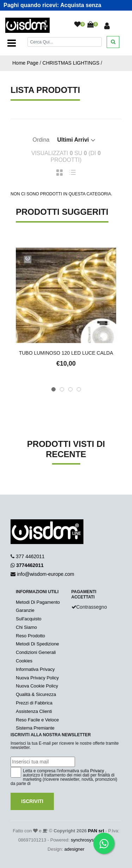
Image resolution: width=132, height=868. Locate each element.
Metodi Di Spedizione (37, 644)
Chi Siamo (26, 627)
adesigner (74, 849)
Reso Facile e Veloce (37, 720)
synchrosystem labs (91, 840)
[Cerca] (65, 42)
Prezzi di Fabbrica (34, 703)
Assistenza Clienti (34, 711)
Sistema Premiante (35, 728)
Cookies (24, 661)
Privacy (97, 771)
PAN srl (96, 831)
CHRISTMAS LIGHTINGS (71, 63)
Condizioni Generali (36, 652)
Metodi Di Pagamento (38, 602)
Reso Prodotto (30, 636)
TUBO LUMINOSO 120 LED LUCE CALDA (66, 353)
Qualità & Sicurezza (36, 694)
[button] (54, 389)
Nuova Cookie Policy (37, 686)
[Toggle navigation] (12, 43)
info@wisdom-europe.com (46, 574)
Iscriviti (32, 801)
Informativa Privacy (35, 669)
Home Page (25, 63)
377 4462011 (30, 556)
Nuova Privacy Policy (37, 678)
